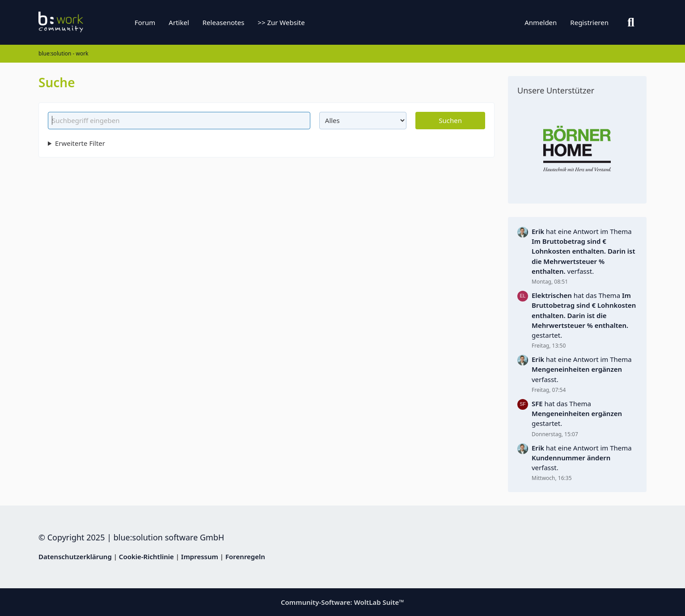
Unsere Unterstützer (556, 90)
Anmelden (541, 22)
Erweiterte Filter (80, 143)
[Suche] (631, 22)
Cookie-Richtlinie (146, 557)
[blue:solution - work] (94, 22)
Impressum (200, 557)
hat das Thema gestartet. (584, 315)
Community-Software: (342, 602)
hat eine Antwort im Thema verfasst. (584, 251)
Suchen (450, 120)
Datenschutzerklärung (75, 557)
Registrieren (589, 22)
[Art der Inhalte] (363, 120)
